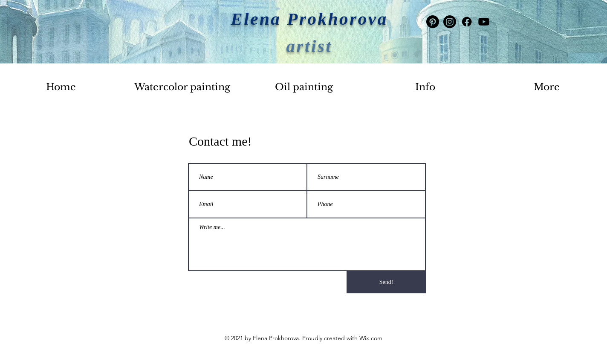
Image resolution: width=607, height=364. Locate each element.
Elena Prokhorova (309, 19)
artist (309, 46)
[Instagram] (450, 22)
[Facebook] (467, 22)
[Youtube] (484, 22)
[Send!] (386, 282)
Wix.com (371, 338)
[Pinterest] (433, 22)
